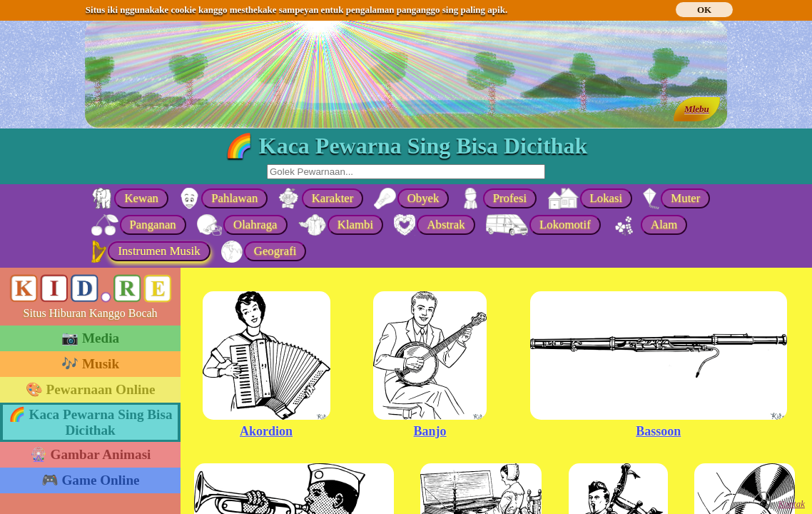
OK (704, 10)
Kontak (791, 504)
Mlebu (697, 109)
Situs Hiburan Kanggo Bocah (91, 313)
